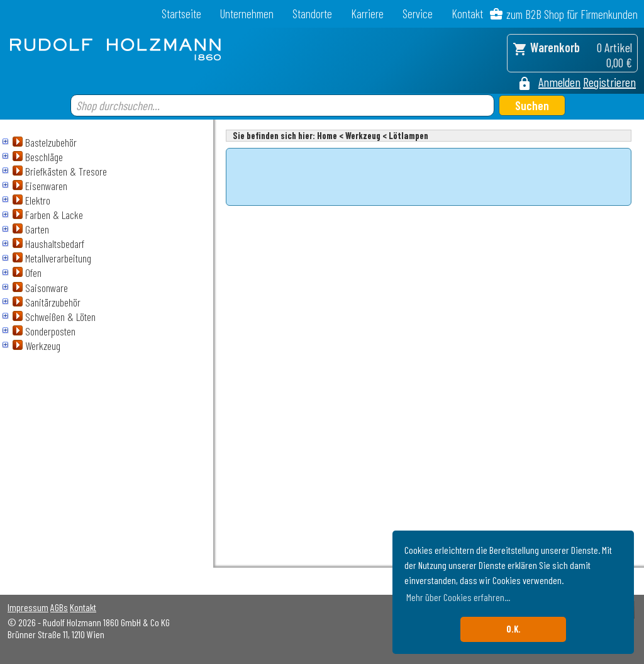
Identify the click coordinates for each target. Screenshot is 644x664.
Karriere (367, 14)
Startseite (181, 14)
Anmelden (559, 82)
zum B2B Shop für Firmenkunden (572, 14)
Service (418, 14)
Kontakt (467, 14)
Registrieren (609, 82)
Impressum (28, 607)
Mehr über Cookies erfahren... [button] (458, 597)
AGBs (59, 607)
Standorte (312, 14)
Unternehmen (247, 14)
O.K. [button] (514, 629)
